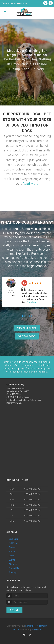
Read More (30, 184)
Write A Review (27, 336)
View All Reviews (27, 328)
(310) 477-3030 (14, 394)
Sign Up (14, 609)
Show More (32, 302)
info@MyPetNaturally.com (18, 397)
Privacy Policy (31, 625)
